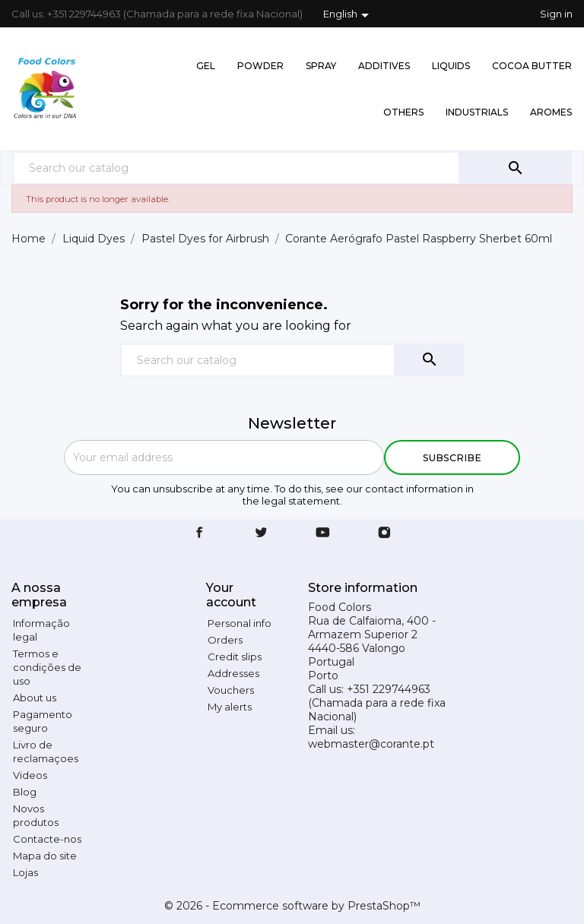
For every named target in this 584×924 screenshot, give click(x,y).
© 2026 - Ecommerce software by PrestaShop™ (292, 906)
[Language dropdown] (349, 15)
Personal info (240, 623)
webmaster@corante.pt (371, 744)
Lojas (25, 872)
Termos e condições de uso (47, 667)
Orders (225, 640)
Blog (25, 792)
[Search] (236, 168)
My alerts (230, 707)
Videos (30, 775)
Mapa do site (45, 856)
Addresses (233, 673)
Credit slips (235, 657)
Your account (231, 595)
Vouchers (231, 690)
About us (35, 698)
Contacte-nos (47, 839)
